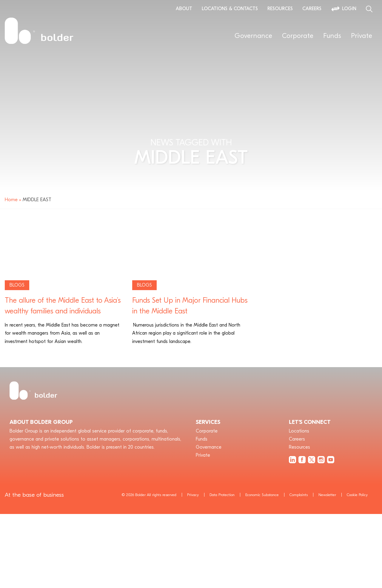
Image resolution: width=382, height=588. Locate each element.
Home (11, 200)
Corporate (298, 36)
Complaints (299, 495)
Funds (332, 36)
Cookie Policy (357, 495)
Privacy (193, 495)
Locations (299, 431)
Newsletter (327, 495)
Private (362, 36)
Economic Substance (262, 495)
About (184, 9)
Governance (254, 36)
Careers (312, 9)
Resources (280, 9)
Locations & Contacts (230, 9)
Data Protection (222, 495)
